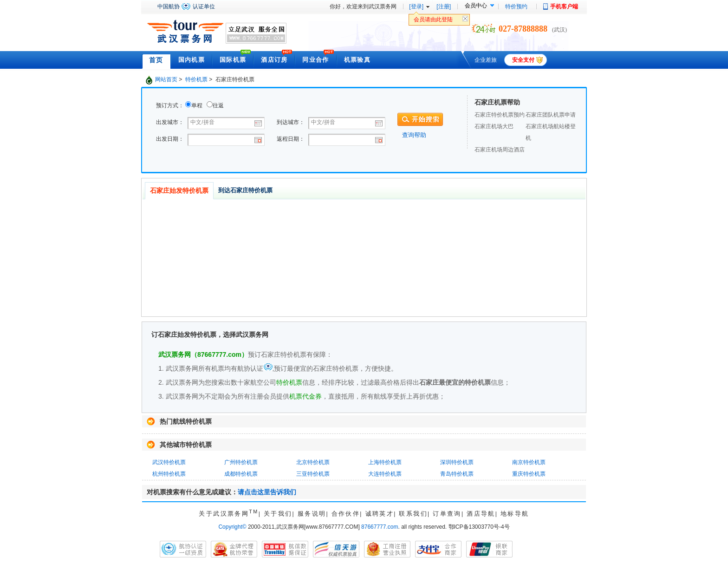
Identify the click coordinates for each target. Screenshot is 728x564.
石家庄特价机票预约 (500, 115)
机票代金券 (305, 396)
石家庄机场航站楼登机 (551, 132)
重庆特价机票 (529, 474)
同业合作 (315, 60)
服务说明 (312, 514)
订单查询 (447, 514)
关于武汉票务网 (228, 514)
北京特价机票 (313, 462)
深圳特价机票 (457, 462)
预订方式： (170, 105)
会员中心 (476, 6)
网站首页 (166, 79)
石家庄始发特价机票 (179, 190)
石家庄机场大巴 (494, 126)
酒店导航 (481, 514)
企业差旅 (486, 60)
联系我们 (413, 514)
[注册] (444, 7)
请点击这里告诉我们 (267, 492)
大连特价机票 (385, 474)
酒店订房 (274, 60)
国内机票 (192, 60)
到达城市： (291, 122)
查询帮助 (414, 135)
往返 (218, 105)
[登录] (416, 7)
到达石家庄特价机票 (245, 190)
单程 (197, 105)
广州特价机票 (241, 462)
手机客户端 (564, 7)
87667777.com (380, 527)
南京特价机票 (529, 462)
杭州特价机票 (169, 474)
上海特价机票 (385, 462)
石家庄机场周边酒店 (500, 150)
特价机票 (196, 79)
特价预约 (516, 7)
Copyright (232, 527)
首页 (156, 60)
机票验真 (357, 60)
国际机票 (233, 60)
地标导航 (515, 514)
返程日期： (291, 139)
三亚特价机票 (313, 474)
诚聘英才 (380, 514)
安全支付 (523, 60)
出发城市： (170, 122)
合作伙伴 (346, 514)
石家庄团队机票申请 (551, 115)
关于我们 (278, 514)
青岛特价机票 (457, 474)
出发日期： (170, 139)
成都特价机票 (241, 474)
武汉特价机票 (169, 462)
